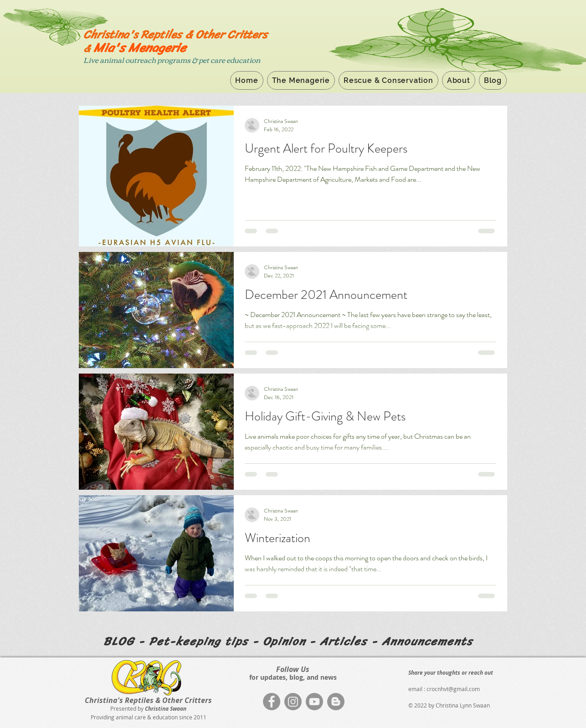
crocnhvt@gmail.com (453, 689)
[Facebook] (272, 702)
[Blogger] (336, 702)
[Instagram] (293, 702)
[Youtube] (314, 702)
